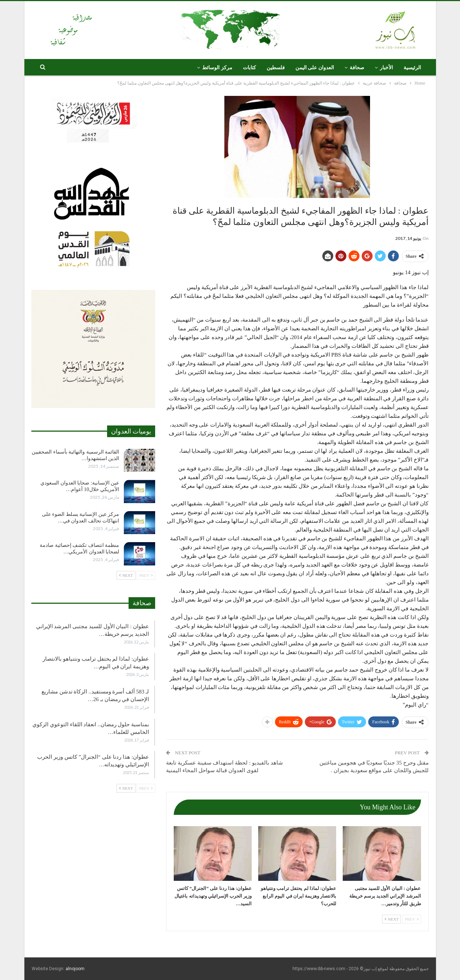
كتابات (249, 68)
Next (392, 919)
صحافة (357, 68)
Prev (412, 919)
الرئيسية (412, 68)
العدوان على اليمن (315, 68)
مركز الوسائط (217, 68)
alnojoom (75, 969)
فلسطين (276, 68)
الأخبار (386, 68)
